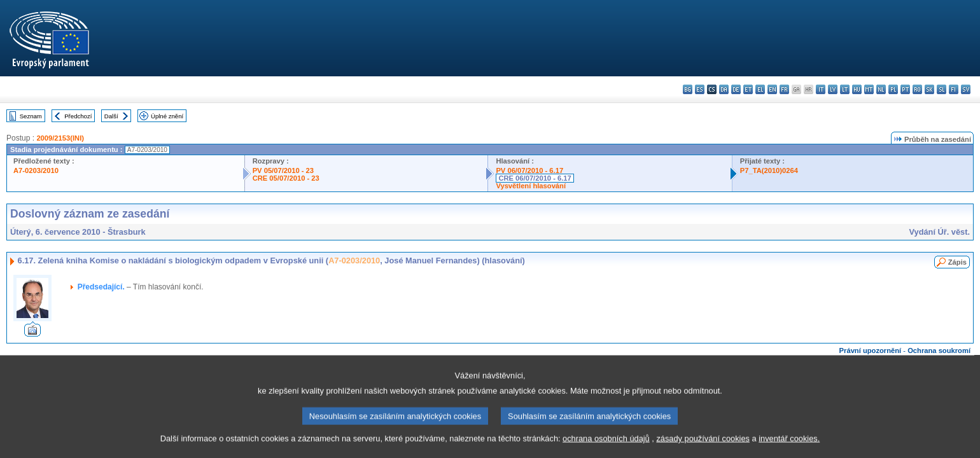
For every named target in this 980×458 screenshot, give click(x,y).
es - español (700, 89)
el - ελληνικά (760, 89)
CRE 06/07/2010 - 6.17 (535, 178)
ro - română (917, 89)
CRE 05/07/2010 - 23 (286, 178)
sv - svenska (966, 89)
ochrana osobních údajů (606, 449)
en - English (772, 89)
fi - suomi (954, 89)
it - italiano (821, 89)
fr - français (784, 89)
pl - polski (893, 89)
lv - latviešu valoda (833, 89)
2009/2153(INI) (60, 138)
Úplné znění (167, 116)
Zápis (957, 262)
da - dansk (724, 89)
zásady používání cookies (703, 449)
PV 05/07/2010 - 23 (283, 170)
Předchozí (78, 116)
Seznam (31, 116)
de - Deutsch (736, 89)
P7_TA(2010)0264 (769, 170)
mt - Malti (869, 89)
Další (111, 116)
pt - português (905, 89)
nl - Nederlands (881, 89)
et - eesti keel (748, 89)
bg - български (688, 89)
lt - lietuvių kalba (845, 89)
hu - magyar (857, 89)
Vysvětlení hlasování (531, 186)
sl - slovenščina (941, 89)
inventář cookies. (789, 449)
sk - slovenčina (929, 89)
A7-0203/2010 (36, 170)
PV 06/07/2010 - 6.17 (529, 170)
